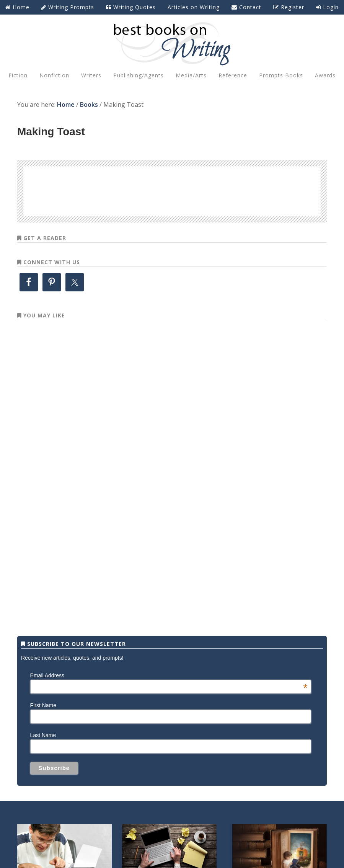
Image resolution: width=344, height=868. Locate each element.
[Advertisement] (172, 190)
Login (327, 7)
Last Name (43, 735)
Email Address (169, 675)
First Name (43, 705)
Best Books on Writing (172, 43)
